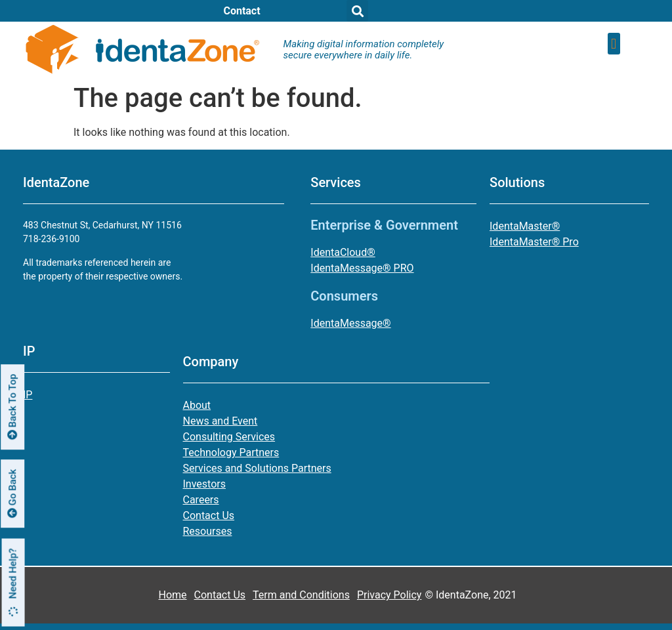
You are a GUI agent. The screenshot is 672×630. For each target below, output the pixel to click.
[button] (614, 44)
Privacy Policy (389, 595)
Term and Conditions (301, 595)
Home (172, 595)
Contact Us (220, 595)
